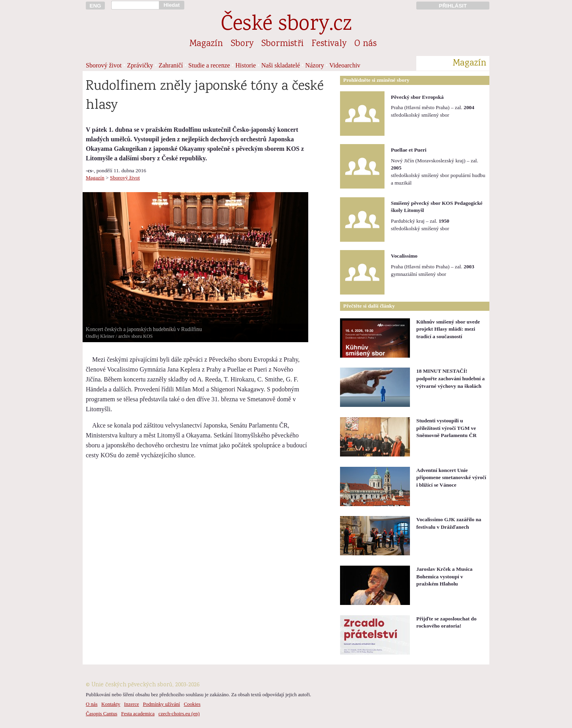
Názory (315, 65)
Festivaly (329, 44)
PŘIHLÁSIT (453, 6)
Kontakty (111, 704)
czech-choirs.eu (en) (179, 714)
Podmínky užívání (161, 704)
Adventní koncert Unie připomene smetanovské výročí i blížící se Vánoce (451, 478)
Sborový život (104, 65)
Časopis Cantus (101, 714)
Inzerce (131, 704)
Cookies (192, 704)
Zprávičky (140, 65)
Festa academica (138, 714)
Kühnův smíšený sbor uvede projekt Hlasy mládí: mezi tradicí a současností (448, 329)
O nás (365, 44)
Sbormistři (282, 44)
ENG (96, 6)
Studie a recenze (209, 65)
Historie (246, 65)
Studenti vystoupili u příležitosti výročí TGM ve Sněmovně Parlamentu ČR (446, 428)
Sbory (242, 44)
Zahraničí (171, 65)
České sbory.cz (286, 25)
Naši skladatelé (281, 65)
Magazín (206, 44)
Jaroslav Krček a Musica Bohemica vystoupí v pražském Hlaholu (444, 576)
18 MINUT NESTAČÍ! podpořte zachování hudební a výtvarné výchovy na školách (450, 378)
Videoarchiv (345, 65)
